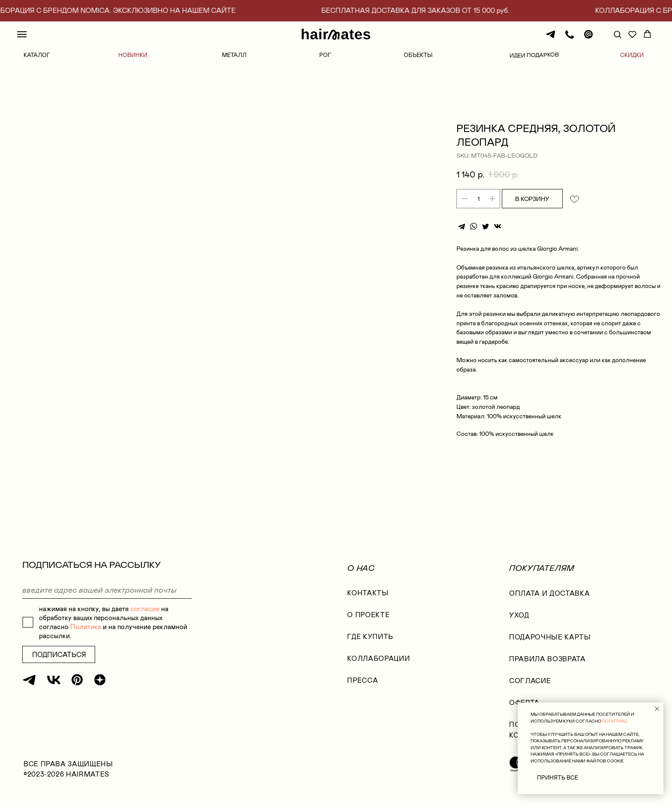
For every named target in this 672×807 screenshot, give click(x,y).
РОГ (325, 55)
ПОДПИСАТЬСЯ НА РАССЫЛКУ (91, 571)
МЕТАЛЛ (234, 55)
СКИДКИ (632, 55)
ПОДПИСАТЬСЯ (59, 661)
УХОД (519, 621)
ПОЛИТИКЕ (615, 721)
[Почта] (588, 38)
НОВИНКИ (133, 55)
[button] (617, 34)
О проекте (368, 621)
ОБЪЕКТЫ (418, 55)
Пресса (363, 686)
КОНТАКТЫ (368, 599)
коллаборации (378, 664)
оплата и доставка (549, 599)
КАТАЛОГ (37, 55)
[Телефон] (570, 38)
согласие (145, 615)
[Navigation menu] (22, 34)
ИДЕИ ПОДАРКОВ (534, 55)
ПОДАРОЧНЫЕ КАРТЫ (550, 643)
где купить (370, 643)
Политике (86, 633)
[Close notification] (657, 709)
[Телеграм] (551, 38)
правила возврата (547, 665)
